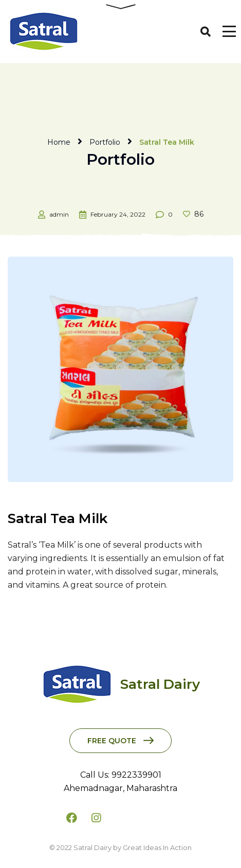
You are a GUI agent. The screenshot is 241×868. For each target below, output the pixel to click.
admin (59, 214)
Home (59, 142)
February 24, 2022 (118, 214)
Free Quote (112, 741)
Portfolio (105, 142)
